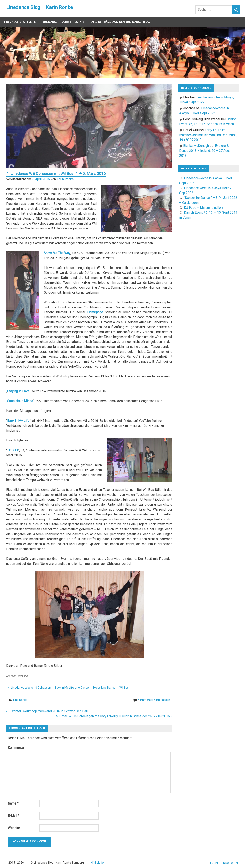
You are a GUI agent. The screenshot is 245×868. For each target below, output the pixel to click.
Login (214, 863)
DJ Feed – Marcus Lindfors (204, 208)
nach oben (231, 863)
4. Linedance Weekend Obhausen (29, 688)
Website (14, 828)
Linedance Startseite (20, 22)
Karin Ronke (65, 179)
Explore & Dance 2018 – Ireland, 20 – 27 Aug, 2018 (204, 151)
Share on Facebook (17, 676)
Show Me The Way (57, 253)
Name (13, 803)
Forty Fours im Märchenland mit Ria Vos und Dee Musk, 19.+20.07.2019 (208, 135)
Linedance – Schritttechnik (63, 22)
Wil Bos (124, 688)
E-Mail (14, 816)
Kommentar (16, 748)
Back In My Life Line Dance (72, 688)
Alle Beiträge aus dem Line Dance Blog (121, 22)
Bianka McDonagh (196, 146)
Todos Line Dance (104, 688)
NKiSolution (98, 863)
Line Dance (20, 700)
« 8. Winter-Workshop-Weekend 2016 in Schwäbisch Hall (47, 711)
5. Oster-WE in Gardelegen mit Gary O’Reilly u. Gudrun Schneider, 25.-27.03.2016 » (114, 716)
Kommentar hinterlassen (154, 700)
